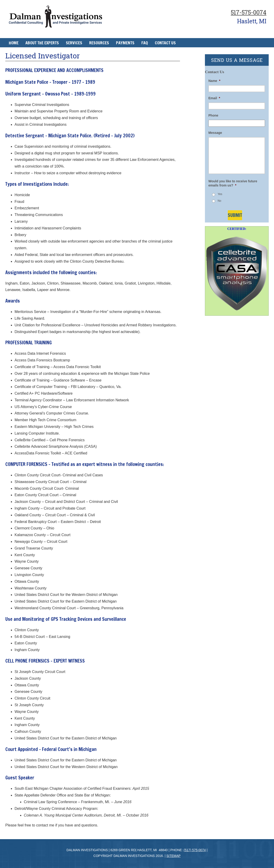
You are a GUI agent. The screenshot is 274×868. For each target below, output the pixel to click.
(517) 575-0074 (195, 850)
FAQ (145, 43)
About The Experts (42, 43)
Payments (125, 43)
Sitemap (173, 856)
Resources (99, 43)
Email (214, 98)
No (219, 201)
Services (74, 43)
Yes (220, 194)
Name (214, 81)
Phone (213, 115)
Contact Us (165, 43)
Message (215, 133)
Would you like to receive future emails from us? (233, 183)
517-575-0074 (249, 12)
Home (14, 43)
